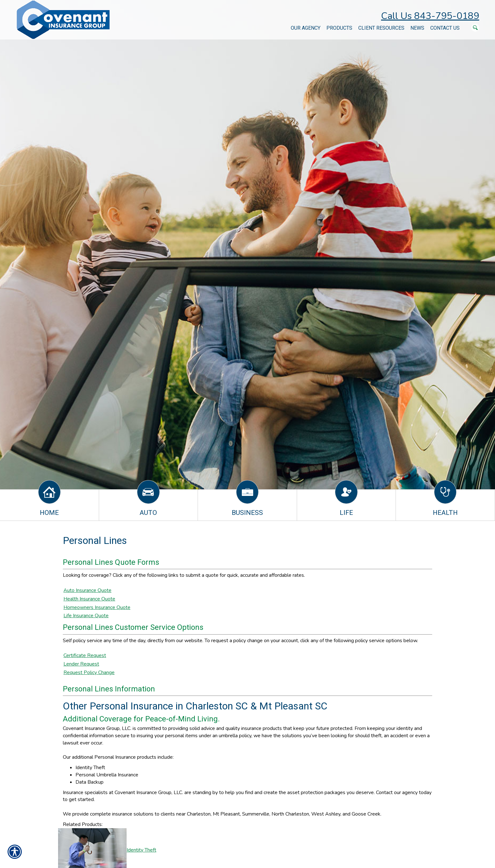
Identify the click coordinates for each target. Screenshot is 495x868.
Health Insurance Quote (89, 599)
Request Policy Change (89, 672)
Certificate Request (85, 655)
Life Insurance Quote (86, 616)
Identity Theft (141, 850)
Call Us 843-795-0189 (430, 16)
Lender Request (81, 664)
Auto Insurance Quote (87, 590)
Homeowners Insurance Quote (97, 607)
